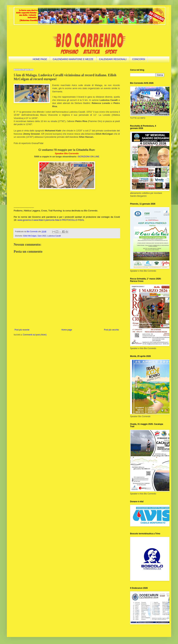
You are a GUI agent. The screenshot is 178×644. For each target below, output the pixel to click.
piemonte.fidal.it (53, 220)
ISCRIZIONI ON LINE (88, 157)
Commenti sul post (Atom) (35, 335)
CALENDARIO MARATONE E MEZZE (73, 59)
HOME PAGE (40, 59)
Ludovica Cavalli (54, 236)
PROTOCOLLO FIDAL (73, 220)
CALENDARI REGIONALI (113, 59)
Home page (67, 330)
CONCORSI (139, 59)
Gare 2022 (42, 236)
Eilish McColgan (30, 236)
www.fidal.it (39, 220)
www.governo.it (25, 220)
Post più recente (22, 330)
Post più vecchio (112, 330)
